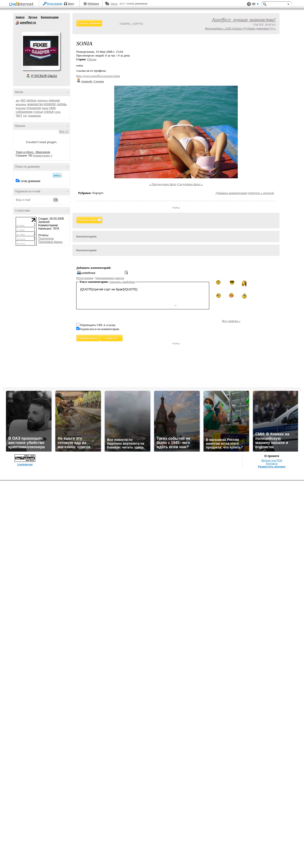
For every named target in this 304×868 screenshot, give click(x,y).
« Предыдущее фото (163, 184)
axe (18, 101)
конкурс (50, 104)
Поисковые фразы (50, 242)
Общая (92, 59)
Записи (20, 17)
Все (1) (64, 132)
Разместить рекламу (272, 467)
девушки (54, 100)
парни (45, 108)
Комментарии (50, 17)
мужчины (21, 108)
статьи (38, 112)
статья (48, 112)
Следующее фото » (190, 184)
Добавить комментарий (231, 193)
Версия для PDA (272, 460)
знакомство (35, 104)
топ (25, 116)
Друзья (33, 17)
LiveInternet (22, 4)
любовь (62, 104)
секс (52, 108)
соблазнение (24, 112)
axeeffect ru (17, 23)
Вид (255, 5)
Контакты (272, 463)
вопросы (43, 100)
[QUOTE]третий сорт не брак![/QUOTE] (128, 296)
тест (19, 115)
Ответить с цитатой (261, 193)
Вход (71, 4)
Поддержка (249, 4)
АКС (23, 100)
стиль (57, 112)
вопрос (32, 100)
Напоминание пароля (110, 278)
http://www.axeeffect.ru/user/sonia (98, 76)
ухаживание (34, 116)
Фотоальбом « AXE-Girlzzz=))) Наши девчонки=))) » (240, 28)
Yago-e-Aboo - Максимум (33, 152)
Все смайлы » (231, 321)
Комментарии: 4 (43, 156)
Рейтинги (93, 4)
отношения (34, 108)
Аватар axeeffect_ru (41, 51)
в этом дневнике (30, 181)
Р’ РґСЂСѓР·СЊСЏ (44, 76)
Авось (114, 4)
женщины (21, 104)
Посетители (46, 239)
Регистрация (55, 4)
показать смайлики (122, 282)
